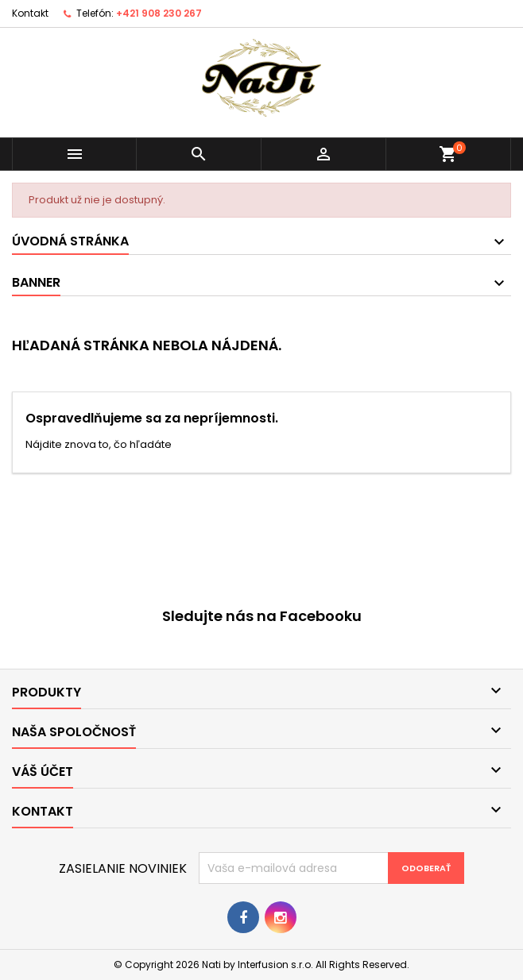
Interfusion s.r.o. (275, 965)
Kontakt (30, 13)
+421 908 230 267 (159, 13)
